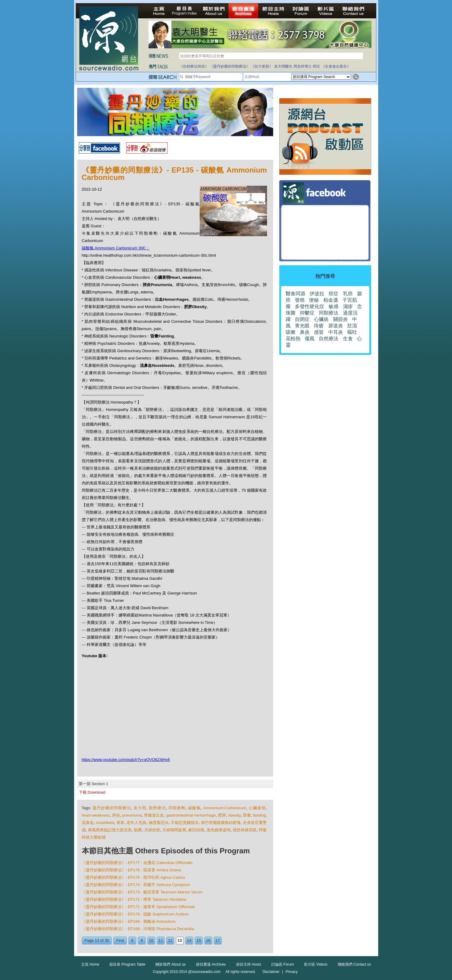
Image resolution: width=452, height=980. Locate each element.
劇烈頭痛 (196, 830)
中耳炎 (336, 332)
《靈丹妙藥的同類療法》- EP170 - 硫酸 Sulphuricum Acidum (135, 914)
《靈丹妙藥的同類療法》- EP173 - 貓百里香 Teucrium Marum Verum (142, 892)
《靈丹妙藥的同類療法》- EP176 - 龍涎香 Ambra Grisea (131, 870)
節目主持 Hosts (249, 964)
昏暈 (247, 815)
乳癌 (348, 294)
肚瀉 (352, 326)
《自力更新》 (262, 66)
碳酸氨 (194, 808)
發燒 (300, 300)
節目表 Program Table (127, 964)
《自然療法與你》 (194, 66)
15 (199, 940)
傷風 (310, 339)
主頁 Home (90, 964)
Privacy (292, 972)
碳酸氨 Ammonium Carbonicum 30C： (116, 248)
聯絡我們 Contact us (354, 964)
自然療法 (329, 339)
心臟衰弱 (257, 808)
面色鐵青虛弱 (219, 830)
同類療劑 (177, 808)
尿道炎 (336, 326)
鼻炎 (305, 332)
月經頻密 (152, 830)
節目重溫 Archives (211, 964)
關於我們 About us (171, 964)
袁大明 (140, 808)
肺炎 (116, 815)
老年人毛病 (136, 823)
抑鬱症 (307, 313)
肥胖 (222, 815)
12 (170, 940)
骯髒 (138, 830)
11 (161, 940)
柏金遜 (331, 300)
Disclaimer (271, 972)
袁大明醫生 (283, 66)
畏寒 (120, 823)
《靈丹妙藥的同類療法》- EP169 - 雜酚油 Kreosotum (129, 921)
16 (208, 940)
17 (218, 940)
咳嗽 (291, 332)
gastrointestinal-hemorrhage (191, 815)
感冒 (319, 332)
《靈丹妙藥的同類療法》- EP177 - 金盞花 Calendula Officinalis (137, 863)
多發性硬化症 (310, 306)
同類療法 (329, 313)
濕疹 (348, 306)
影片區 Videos (316, 964)
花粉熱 (293, 339)
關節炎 (341, 319)
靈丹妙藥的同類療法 (112, 808)
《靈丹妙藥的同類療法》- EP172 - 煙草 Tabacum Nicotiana (134, 899)
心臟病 (321, 319)
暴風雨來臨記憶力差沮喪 (110, 830)
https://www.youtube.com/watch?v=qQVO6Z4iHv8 (126, 760)
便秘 (314, 300)
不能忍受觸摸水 (185, 823)
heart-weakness (96, 815)
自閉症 (302, 319)
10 (151, 940)
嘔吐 (352, 332)
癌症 (316, 66)
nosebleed (105, 823)
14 (189, 940)
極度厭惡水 (159, 823)
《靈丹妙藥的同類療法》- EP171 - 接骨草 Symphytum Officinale (138, 907)
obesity (234, 815)
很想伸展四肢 (245, 830)
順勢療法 (157, 808)
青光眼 (302, 326)
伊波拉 (317, 294)
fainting (259, 815)
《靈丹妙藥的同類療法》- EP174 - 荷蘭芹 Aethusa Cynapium (136, 885)
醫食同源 (296, 294)
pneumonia (132, 815)
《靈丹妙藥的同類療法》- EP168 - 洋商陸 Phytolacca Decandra (138, 929)
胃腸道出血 (154, 815)
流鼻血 (88, 823)
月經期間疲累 (174, 830)
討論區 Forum (283, 964)
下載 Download (92, 792)
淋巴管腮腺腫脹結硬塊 (221, 823)
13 (180, 940)
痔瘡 (319, 326)
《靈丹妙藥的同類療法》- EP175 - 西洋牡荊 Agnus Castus (134, 877)
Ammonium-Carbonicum (225, 808)
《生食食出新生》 (336, 66)
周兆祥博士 (303, 66)
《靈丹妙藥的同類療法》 (230, 66)
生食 (348, 339)
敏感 (333, 306)
